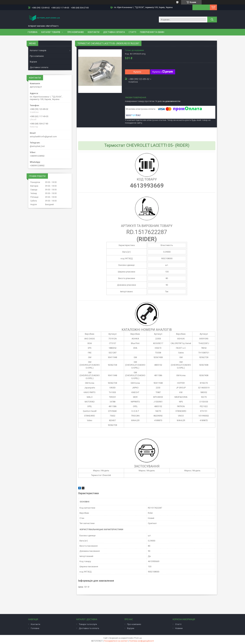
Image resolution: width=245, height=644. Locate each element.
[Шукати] (212, 20)
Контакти (94, 32)
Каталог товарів (51, 32)
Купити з (163, 72)
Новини (179, 628)
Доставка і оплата (114, 32)
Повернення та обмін (152, 32)
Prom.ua (138, 638)
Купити (137, 72)
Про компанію (76, 32)
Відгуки (33, 62)
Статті (132, 32)
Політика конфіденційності (142, 641)
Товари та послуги (88, 624)
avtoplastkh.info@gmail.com (43, 137)
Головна (33, 32)
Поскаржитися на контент (116, 641)
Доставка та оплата (89, 628)
